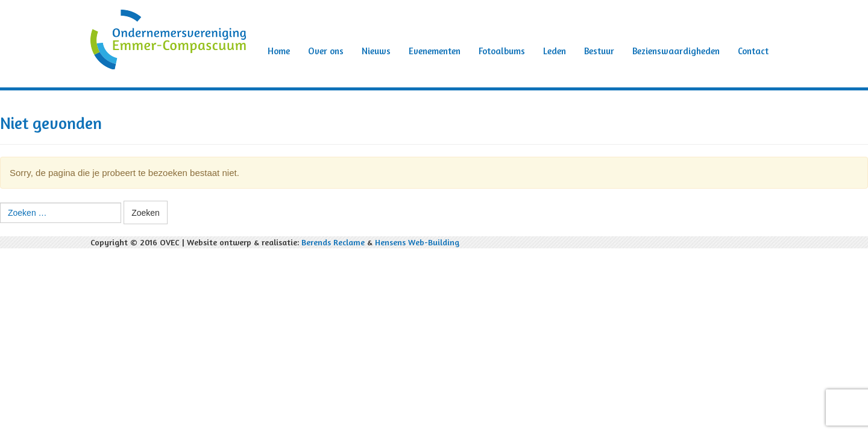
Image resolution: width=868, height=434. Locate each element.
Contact (753, 51)
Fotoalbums (502, 51)
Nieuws (376, 51)
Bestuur (599, 51)
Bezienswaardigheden (676, 51)
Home (279, 51)
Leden (555, 51)
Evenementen (435, 51)
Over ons (326, 51)
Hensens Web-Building (417, 242)
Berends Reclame (333, 242)
